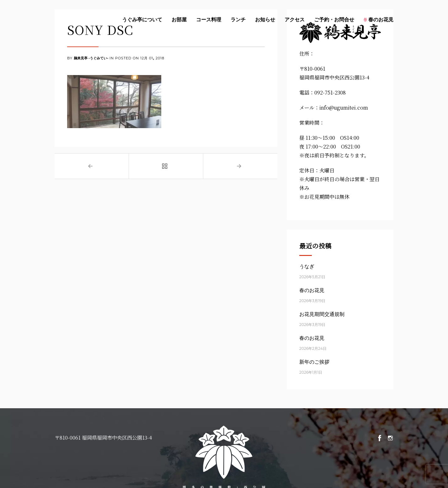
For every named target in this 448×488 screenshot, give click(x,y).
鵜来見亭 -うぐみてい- (91, 58)
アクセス (295, 19)
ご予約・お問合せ (334, 19)
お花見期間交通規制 (322, 314)
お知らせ (265, 19)
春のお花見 (379, 19)
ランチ (238, 19)
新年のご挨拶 (314, 362)
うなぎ (307, 266)
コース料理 (209, 19)
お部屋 (179, 19)
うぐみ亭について (142, 19)
